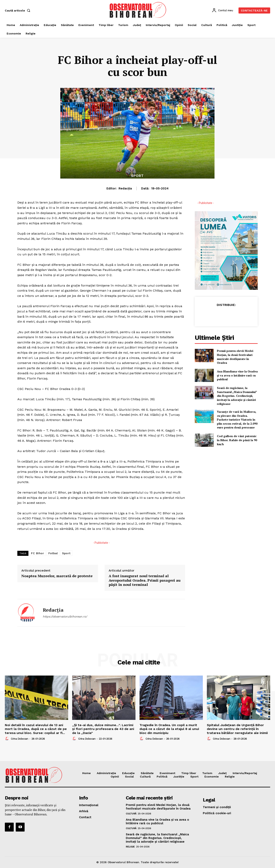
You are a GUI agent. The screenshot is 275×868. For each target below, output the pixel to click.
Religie (130, 847)
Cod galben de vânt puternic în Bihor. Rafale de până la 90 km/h (237, 440)
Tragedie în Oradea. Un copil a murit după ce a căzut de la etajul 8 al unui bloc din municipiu (169, 729)
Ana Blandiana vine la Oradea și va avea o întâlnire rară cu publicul (237, 375)
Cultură (131, 814)
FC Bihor (37, 553)
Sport (137, 176)
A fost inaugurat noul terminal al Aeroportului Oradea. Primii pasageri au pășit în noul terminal (145, 580)
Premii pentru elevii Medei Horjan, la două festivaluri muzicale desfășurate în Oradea (235, 357)
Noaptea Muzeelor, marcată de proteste (57, 576)
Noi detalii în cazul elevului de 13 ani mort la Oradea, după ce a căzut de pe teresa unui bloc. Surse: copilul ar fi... (36, 729)
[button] (18, 10)
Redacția (125, 188)
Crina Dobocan (20, 739)
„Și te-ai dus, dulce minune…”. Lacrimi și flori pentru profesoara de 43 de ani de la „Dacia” (103, 729)
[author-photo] (7, 739)
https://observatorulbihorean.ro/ (65, 616)
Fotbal (53, 553)
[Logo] (138, 10)
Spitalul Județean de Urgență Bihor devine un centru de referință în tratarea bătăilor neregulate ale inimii (237, 729)
